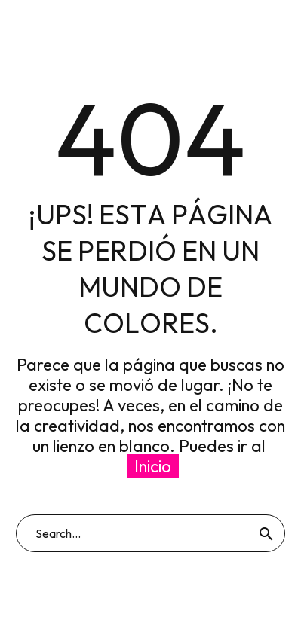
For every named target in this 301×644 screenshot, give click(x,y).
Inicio (153, 466)
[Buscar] (150, 533)
